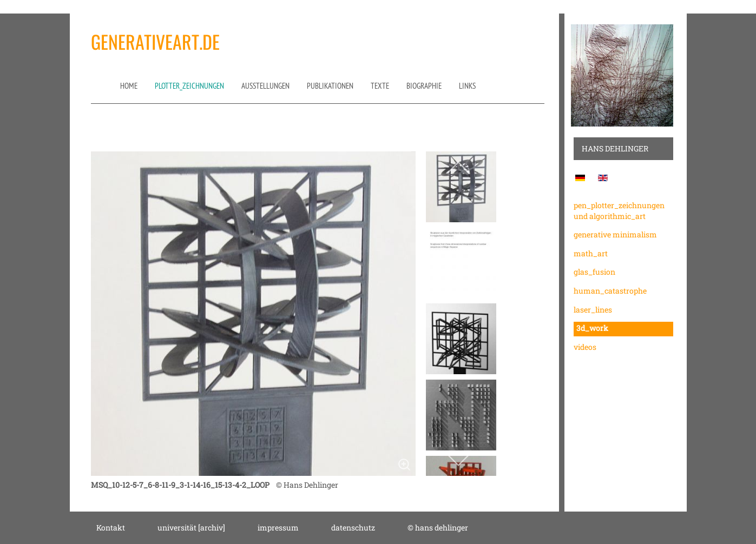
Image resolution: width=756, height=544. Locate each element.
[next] (458, 460)
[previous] (458, 168)
